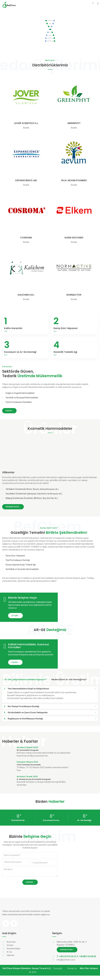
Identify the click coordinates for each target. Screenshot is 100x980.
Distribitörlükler (14, 953)
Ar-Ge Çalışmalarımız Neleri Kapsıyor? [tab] (25, 684)
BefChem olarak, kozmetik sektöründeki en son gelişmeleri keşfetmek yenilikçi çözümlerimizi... (44, 759)
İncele (26, 128)
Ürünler (10, 950)
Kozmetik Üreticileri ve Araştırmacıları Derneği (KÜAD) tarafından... (41, 788)
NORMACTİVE (74, 295)
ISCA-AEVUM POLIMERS (74, 180)
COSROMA (26, 238)
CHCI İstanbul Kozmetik (29, 769)
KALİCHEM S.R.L (26, 295)
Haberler (11, 960)
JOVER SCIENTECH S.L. (26, 123)
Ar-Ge (9, 956)
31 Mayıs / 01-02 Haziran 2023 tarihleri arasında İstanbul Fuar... (42, 773)
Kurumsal (11, 946)
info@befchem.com (66, 964)
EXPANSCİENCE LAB (26, 180)
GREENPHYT (74, 123)
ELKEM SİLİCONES (74, 238)
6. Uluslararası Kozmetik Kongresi (34, 784)
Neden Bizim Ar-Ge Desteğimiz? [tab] (70, 684)
